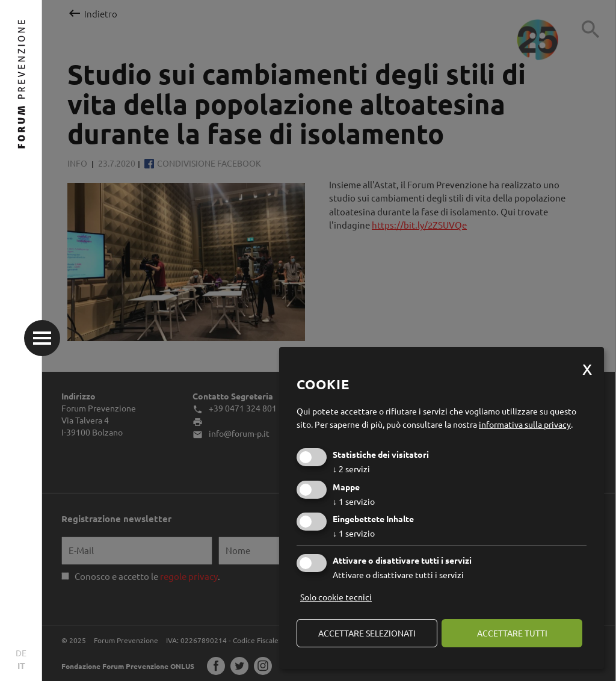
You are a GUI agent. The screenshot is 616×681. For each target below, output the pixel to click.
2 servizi (351, 469)
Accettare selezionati (367, 633)
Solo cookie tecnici (336, 597)
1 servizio (354, 501)
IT (21, 665)
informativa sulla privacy (525, 424)
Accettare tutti (512, 633)
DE (21, 653)
